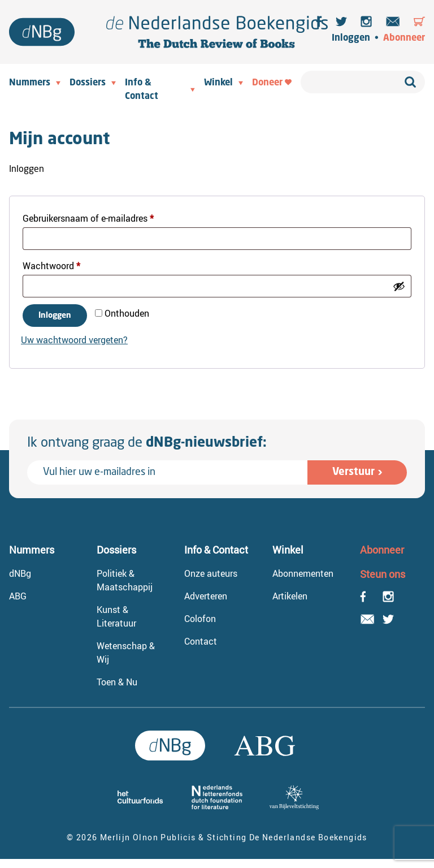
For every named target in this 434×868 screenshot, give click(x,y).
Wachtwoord (65, 264)
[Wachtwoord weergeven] (399, 286)
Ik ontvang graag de (147, 443)
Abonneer (404, 38)
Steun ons (383, 574)
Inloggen (351, 38)
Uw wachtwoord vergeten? (74, 340)
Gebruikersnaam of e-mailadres (102, 217)
